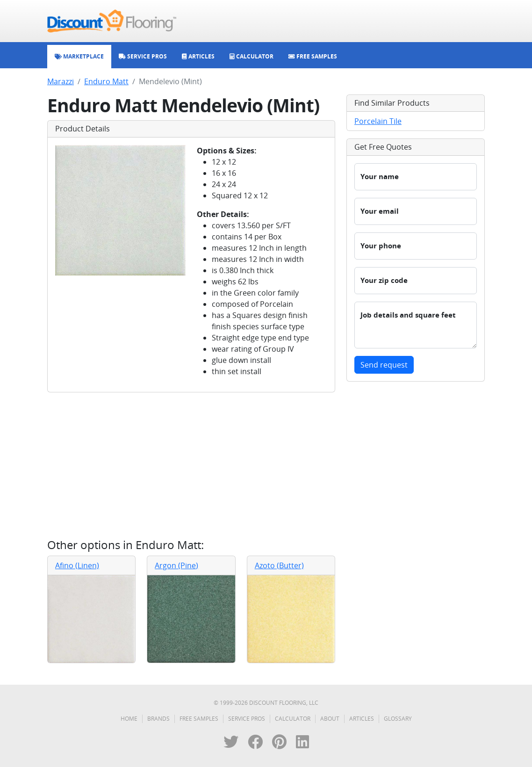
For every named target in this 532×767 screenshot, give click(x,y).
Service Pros (247, 719)
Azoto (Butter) (279, 565)
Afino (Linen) (77, 565)
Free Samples (199, 719)
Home (129, 719)
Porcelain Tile (378, 121)
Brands (158, 719)
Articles (362, 719)
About (330, 719)
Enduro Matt (106, 81)
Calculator (293, 719)
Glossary (398, 719)
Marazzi (61, 81)
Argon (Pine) (176, 565)
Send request (384, 365)
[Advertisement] (191, 465)
